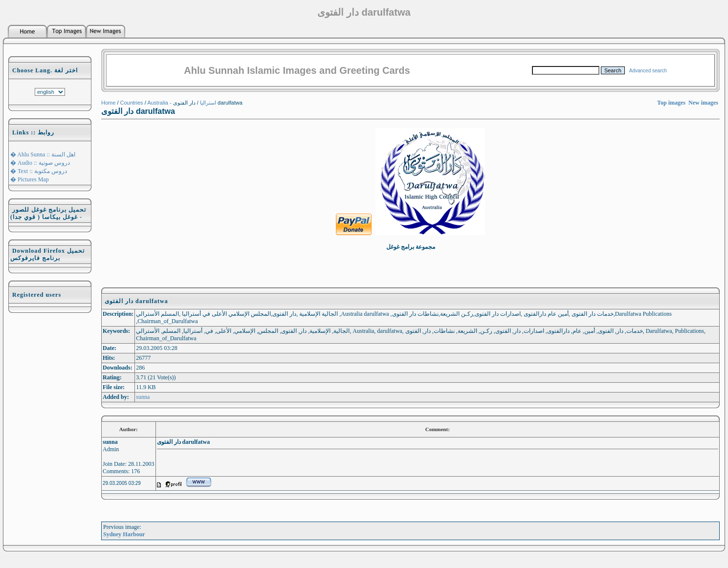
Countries (132, 103)
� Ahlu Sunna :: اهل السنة (43, 154)
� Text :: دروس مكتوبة (39, 171)
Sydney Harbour (124, 534)
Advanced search (648, 71)
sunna (143, 397)
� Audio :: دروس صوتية (40, 163)
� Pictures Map (30, 179)
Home (108, 103)
